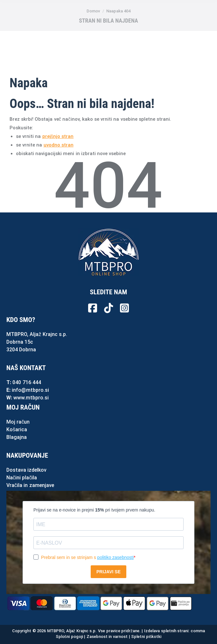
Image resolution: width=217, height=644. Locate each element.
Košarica (17, 429)
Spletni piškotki (146, 637)
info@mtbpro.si (30, 390)
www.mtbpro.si (31, 398)
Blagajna (17, 437)
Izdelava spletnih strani (166, 631)
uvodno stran (59, 145)
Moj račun (18, 422)
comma (198, 631)
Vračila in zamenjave (30, 485)
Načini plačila (22, 478)
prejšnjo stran (58, 136)
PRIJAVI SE (108, 572)
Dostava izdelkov (26, 470)
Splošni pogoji (69, 637)
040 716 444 (27, 382)
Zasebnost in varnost (107, 637)
